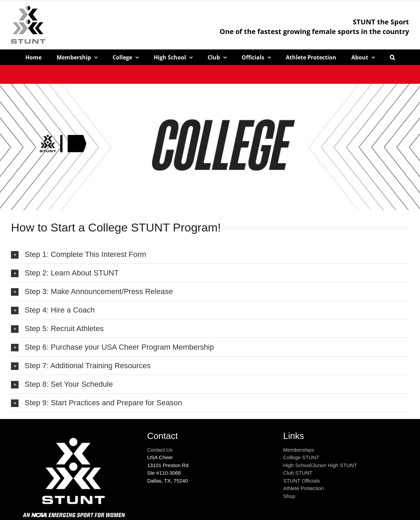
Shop (289, 496)
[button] (392, 57)
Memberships (299, 450)
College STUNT (301, 457)
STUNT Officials (301, 481)
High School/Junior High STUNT (320, 465)
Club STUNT (298, 473)
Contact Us (160, 450)
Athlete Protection (303, 488)
